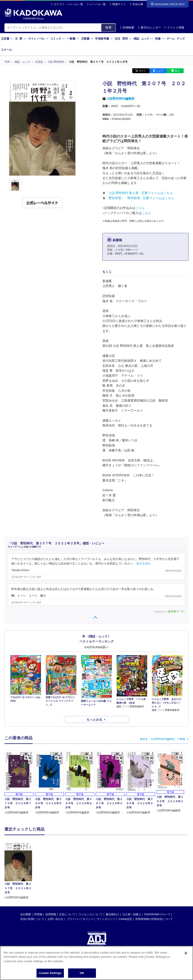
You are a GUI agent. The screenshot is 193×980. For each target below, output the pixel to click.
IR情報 (38, 875)
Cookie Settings (50, 973)
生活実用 (123, 39)
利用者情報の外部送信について (154, 880)
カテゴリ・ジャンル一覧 (68, 4)
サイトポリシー (106, 880)
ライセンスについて (91, 875)
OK (82, 973)
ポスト (143, 71)
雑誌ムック (143, 39)
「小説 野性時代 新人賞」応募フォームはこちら (139, 193)
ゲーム (171, 39)
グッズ (181, 39)
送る (177, 71)
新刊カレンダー (149, 27)
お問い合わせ (55, 880)
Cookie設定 (125, 880)
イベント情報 (174, 27)
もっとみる (94, 719)
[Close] (186, 954)
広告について (67, 875)
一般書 (73, 39)
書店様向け (112, 875)
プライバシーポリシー (80, 880)
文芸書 (7, 39)
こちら (140, 208)
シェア (160, 71)
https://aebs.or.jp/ (81, 921)
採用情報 (51, 875)
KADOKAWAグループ (157, 875)
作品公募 (138, 4)
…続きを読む (142, 564)
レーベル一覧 (98, 4)
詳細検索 (127, 27)
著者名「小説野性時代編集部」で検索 (163, 739)
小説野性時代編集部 (120, 99)
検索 (108, 27)
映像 (160, 39)
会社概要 (26, 875)
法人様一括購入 (132, 875)
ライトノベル (38, 39)
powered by (170, 612)
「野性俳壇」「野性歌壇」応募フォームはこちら (140, 198)
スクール (6, 50)
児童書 (87, 39)
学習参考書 (104, 39)
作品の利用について (32, 880)
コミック (58, 39)
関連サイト (119, 4)
